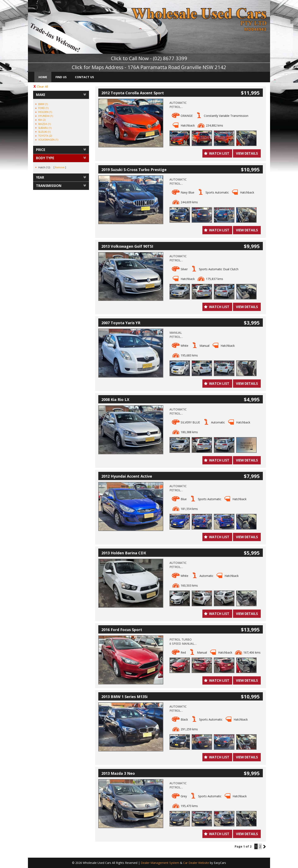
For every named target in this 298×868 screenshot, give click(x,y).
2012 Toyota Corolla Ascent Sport (133, 93)
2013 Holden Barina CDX (124, 553)
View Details (247, 153)
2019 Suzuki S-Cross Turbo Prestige (134, 170)
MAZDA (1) (44, 124)
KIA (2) (42, 120)
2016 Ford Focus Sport (122, 630)
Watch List (219, 153)
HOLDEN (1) (45, 112)
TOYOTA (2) (45, 136)
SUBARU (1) (45, 128)
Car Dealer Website (196, 863)
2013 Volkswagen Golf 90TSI (127, 246)
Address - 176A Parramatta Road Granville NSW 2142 (166, 67)
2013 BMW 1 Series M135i (124, 697)
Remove (60, 167)
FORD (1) (43, 108)
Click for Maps (88, 67)
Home (43, 77)
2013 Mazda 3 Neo (118, 773)
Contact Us (84, 77)
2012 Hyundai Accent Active (127, 476)
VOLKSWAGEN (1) (48, 140)
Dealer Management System (160, 863)
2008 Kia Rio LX (115, 399)
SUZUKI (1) (44, 132)
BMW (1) (43, 104)
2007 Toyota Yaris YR (121, 323)
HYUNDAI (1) (46, 116)
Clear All (42, 86)
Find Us (61, 77)
